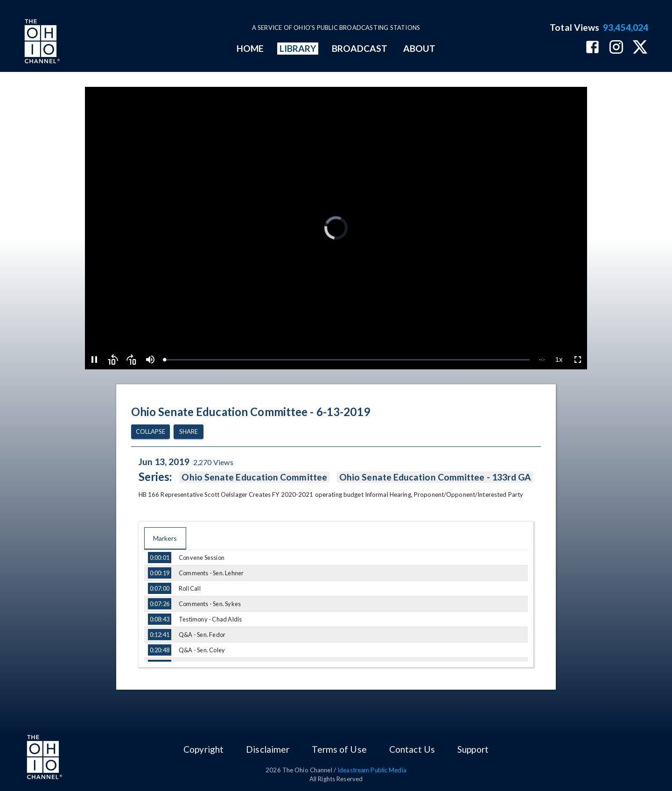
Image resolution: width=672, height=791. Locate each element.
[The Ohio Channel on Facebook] (592, 48)
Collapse (150, 432)
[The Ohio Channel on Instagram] (616, 48)
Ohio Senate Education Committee (254, 477)
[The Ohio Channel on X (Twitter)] (640, 48)
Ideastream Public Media (372, 770)
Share (189, 432)
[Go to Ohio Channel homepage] (41, 42)
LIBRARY (298, 48)
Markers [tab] (165, 538)
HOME (250, 48)
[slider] (347, 360)
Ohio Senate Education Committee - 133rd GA (435, 477)
